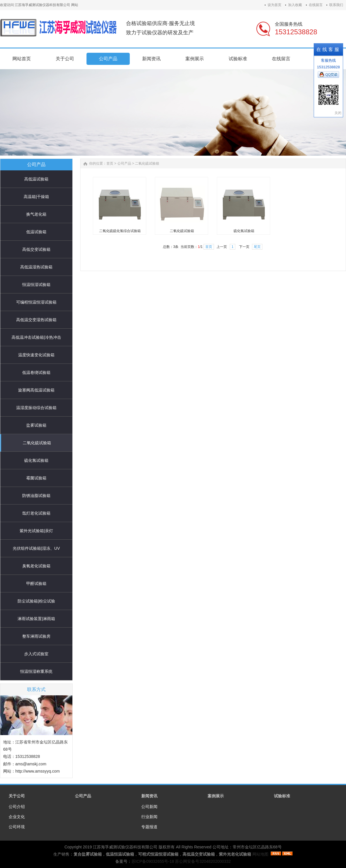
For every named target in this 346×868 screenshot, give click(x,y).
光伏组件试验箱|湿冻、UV (36, 548)
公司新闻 (149, 807)
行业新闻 (149, 817)
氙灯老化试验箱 (36, 513)
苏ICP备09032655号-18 (153, 861)
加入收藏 (295, 5)
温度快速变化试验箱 (36, 355)
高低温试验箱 (36, 179)
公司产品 (124, 163)
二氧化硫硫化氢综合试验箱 (120, 231)
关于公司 (17, 796)
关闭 (338, 113)
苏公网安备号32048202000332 (203, 861)
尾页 (257, 247)
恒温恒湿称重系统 (36, 671)
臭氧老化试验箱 (36, 566)
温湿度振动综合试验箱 (36, 408)
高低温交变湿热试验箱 (36, 320)
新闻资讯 (149, 796)
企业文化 (17, 817)
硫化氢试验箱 (36, 460)
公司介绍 (17, 807)
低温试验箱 (36, 232)
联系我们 (336, 5)
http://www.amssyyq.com (37, 771)
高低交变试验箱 (36, 249)
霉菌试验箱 (36, 478)
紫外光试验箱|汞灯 (36, 531)
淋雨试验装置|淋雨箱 (36, 619)
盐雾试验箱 (36, 425)
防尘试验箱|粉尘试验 (36, 601)
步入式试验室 (36, 654)
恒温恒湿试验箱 (36, 285)
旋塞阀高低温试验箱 (36, 390)
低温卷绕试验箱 (36, 372)
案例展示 (216, 796)
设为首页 (274, 5)
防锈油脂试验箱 (36, 496)
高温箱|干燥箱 (36, 197)
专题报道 (149, 827)
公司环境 (17, 827)
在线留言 (316, 5)
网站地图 (260, 854)
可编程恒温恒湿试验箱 (36, 302)
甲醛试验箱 (36, 583)
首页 (110, 163)
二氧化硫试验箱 (37, 443)
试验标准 (282, 796)
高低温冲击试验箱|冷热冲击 (36, 337)
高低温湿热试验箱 (36, 267)
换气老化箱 (36, 214)
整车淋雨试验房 (36, 636)
